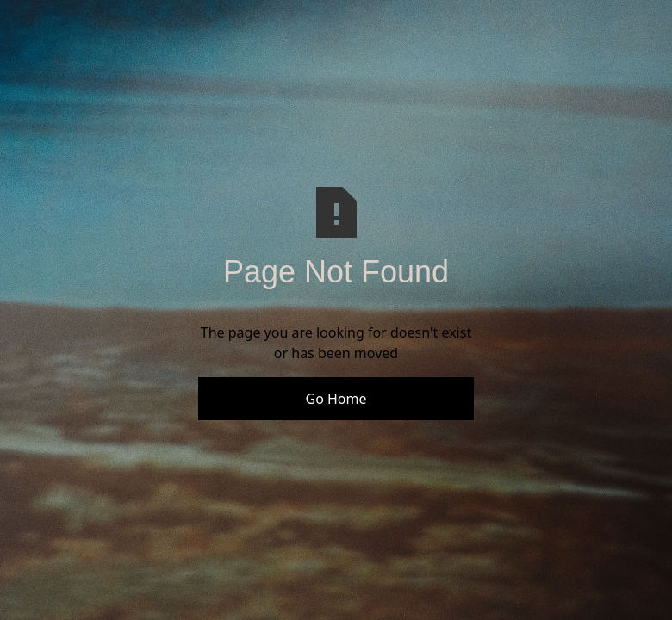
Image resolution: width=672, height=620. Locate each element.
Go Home (336, 399)
